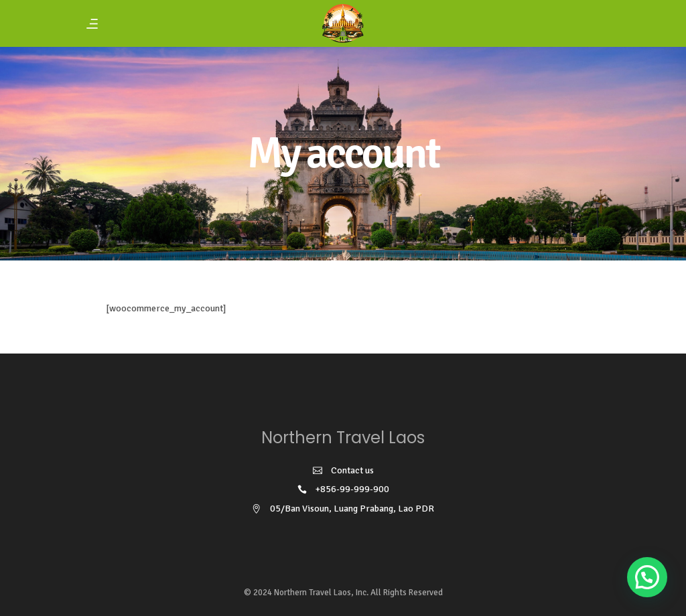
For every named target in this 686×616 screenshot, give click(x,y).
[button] (647, 577)
